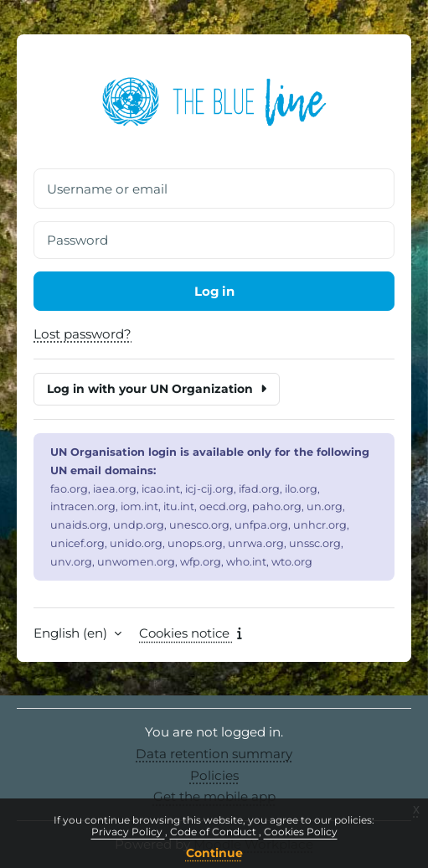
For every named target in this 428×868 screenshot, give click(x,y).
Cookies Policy (301, 832)
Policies (214, 775)
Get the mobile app (214, 797)
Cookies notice (192, 634)
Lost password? (83, 334)
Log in (214, 291)
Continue (214, 853)
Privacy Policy (128, 832)
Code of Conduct (214, 832)
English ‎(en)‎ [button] (72, 634)
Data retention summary (214, 754)
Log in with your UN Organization (157, 389)
